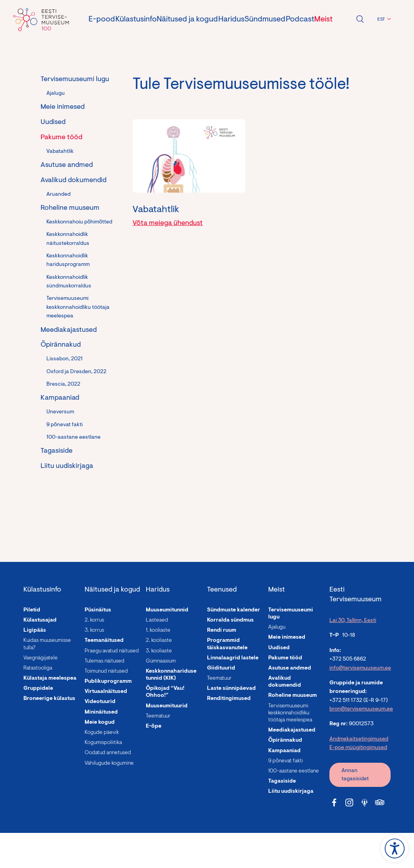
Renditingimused (229, 699)
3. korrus (94, 631)
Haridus (231, 19)
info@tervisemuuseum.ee (360, 668)
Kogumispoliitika (103, 743)
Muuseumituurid (167, 706)
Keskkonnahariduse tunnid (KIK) (171, 675)
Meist (323, 19)
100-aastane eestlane (73, 438)
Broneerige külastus (49, 699)
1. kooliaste (158, 631)
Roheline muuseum (70, 208)
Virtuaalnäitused (106, 692)
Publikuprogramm (108, 682)
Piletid (32, 610)
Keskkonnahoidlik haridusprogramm (68, 260)
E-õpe (154, 726)
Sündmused (265, 19)
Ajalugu (56, 94)
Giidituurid (221, 668)
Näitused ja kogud (187, 19)
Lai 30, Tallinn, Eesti (353, 621)
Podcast (300, 19)
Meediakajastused (69, 330)
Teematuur (158, 716)
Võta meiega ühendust (168, 223)
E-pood (102, 19)
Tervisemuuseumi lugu (75, 80)
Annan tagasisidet (355, 775)
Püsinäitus (98, 610)
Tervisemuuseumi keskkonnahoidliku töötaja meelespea (78, 307)
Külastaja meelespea (50, 678)
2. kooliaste (159, 641)
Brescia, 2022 (63, 384)
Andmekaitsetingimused (359, 739)
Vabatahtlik (60, 152)
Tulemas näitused (104, 661)
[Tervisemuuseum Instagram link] (349, 802)
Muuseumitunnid (167, 610)
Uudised (53, 122)
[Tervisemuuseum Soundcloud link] (364, 802)
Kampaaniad (60, 398)
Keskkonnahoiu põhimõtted (79, 222)
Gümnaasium (161, 661)
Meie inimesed (63, 107)
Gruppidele (38, 689)
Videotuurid (100, 702)
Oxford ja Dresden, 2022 (76, 372)
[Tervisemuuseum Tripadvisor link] (380, 802)
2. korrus (94, 620)
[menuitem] (383, 19)
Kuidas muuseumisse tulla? (47, 644)
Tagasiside (57, 451)
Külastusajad (40, 620)
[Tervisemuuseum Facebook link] (334, 802)
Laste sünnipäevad (231, 689)
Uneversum (60, 412)
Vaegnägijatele (41, 658)
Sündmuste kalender (234, 610)
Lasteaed (157, 620)
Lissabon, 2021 (65, 359)
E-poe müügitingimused (358, 748)
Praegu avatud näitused (112, 651)
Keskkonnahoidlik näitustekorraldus (68, 239)
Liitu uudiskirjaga (67, 466)
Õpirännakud (61, 345)
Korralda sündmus (230, 620)
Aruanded (58, 195)
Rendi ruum (222, 631)
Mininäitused (101, 712)
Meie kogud (100, 723)
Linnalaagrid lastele (233, 658)
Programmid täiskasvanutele (227, 644)
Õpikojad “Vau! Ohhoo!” (165, 692)
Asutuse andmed (67, 165)
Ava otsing (360, 19)
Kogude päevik (102, 733)
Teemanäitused (104, 641)
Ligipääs (35, 631)
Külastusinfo (136, 19)
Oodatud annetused (108, 753)
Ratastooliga (38, 668)
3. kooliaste (159, 651)
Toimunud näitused (106, 671)
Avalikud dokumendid (73, 181)
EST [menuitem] (381, 19)
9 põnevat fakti (65, 425)
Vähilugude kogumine (109, 763)
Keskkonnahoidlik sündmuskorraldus (69, 282)
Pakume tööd (61, 138)
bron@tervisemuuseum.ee (361, 709)
